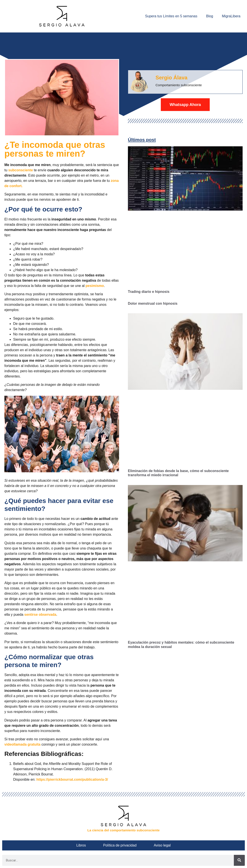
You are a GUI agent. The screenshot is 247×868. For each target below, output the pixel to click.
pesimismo (95, 286)
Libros (90, 845)
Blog (209, 16)
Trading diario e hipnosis (149, 292)
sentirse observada (40, 615)
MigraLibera (231, 16)
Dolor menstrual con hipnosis (153, 303)
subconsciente (21, 170)
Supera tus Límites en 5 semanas (171, 16)
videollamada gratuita (22, 744)
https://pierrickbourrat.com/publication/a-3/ (72, 779)
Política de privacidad (120, 845)
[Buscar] (239, 860)
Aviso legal (154, 845)
